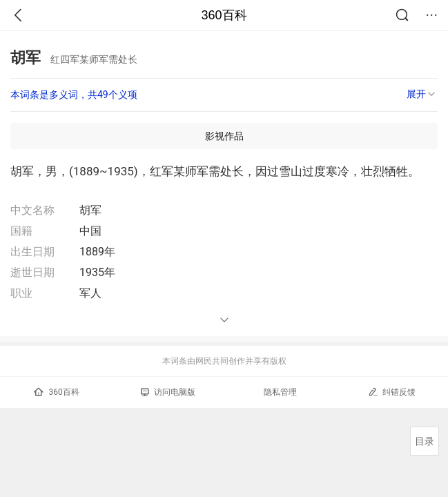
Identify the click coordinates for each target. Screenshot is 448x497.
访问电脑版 (168, 392)
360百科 (224, 15)
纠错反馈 (392, 392)
